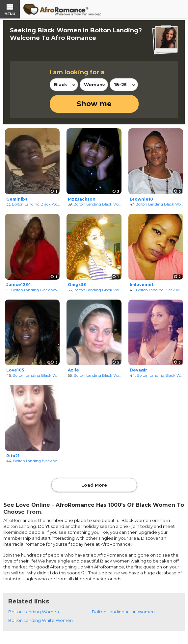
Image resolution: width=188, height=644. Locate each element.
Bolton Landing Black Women (39, 204)
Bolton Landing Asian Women (123, 612)
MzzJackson (82, 199)
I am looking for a (77, 72)
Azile (73, 370)
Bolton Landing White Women (40, 620)
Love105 (15, 370)
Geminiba (17, 199)
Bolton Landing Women (34, 612)
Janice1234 (19, 285)
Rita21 (13, 456)
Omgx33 (77, 285)
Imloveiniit (142, 285)
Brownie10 (141, 199)
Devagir (138, 370)
